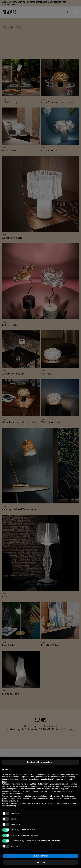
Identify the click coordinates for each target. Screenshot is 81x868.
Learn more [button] (40, 862)
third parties (46, 784)
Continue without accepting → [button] (40, 762)
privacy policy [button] (67, 774)
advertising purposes (60, 789)
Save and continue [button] (40, 856)
